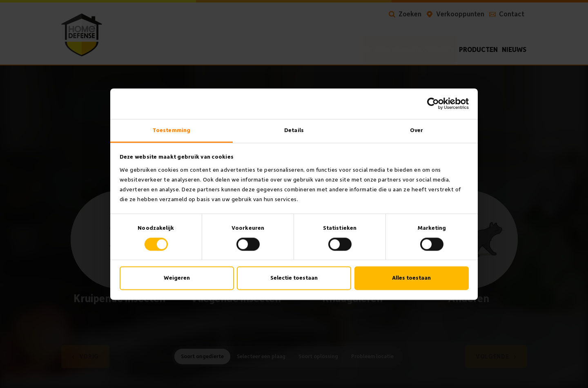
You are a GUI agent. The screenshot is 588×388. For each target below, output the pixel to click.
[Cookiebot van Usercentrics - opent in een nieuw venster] (433, 103)
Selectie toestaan (294, 278)
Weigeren (177, 278)
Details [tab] (294, 130)
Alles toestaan (411, 278)
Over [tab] (416, 130)
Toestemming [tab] (171, 130)
